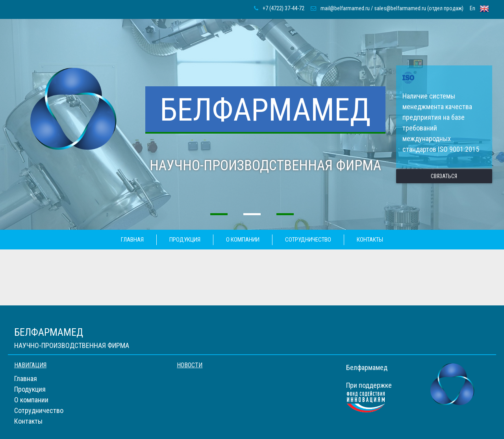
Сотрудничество (308, 240)
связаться (444, 176)
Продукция (185, 240)
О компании (243, 240)
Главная (132, 240)
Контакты (370, 240)
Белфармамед (265, 110)
